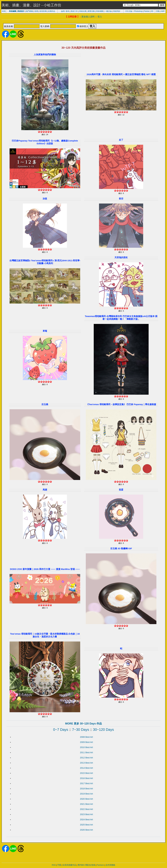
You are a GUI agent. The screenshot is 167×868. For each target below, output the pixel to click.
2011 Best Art (87, 752)
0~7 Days (61, 730)
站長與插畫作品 (69, 865)
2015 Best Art (87, 773)
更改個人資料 (88, 17)
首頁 (4, 11)
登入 (100, 17)
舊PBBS (81, 865)
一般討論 (108, 11)
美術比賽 (83, 11)
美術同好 (117, 11)
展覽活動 (91, 11)
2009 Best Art (87, 742)
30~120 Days (103, 730)
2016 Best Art (87, 778)
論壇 (63, 11)
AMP (163, 11)
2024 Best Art (87, 820)
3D (152, 11)
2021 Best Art (87, 804)
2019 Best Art (87, 794)
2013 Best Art (87, 763)
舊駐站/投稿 (90, 865)
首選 (36, 11)
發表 (67, 11)
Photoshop (138, 11)
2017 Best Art (87, 783)
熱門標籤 (29, 11)
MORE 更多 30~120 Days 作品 (84, 724)
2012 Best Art (87, 758)
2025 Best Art (87, 825)
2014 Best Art (87, 768)
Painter (147, 11)
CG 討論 (129, 11)
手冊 (59, 865)
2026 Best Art (87, 830)
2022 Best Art (87, 809)
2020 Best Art (87, 799)
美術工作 (74, 11)
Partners (100, 865)
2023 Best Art (87, 814)
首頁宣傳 (43, 11)
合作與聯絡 (110, 865)
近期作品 (51, 11)
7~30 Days (81, 730)
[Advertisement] (84, 22)
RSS (54, 865)
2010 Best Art (87, 747)
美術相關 (100, 11)
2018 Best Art (87, 789)
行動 (158, 11)
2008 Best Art (87, 737)
